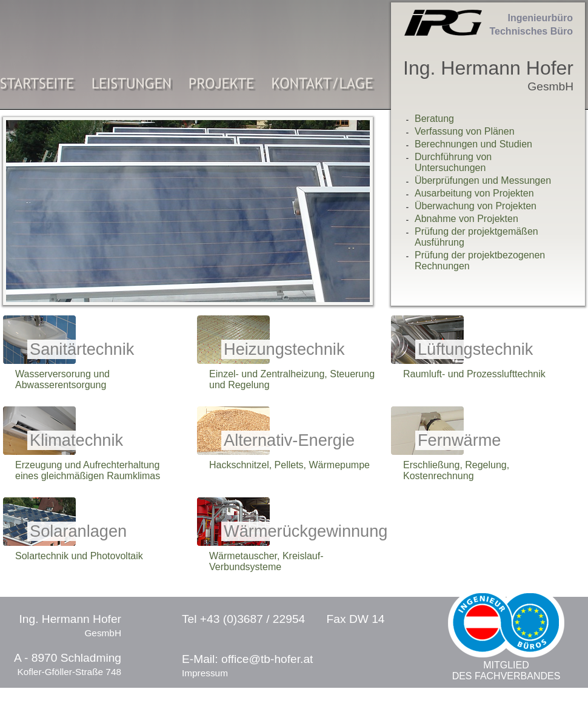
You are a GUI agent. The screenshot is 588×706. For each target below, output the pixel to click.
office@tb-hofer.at (267, 659)
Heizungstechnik (284, 349)
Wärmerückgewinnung (306, 531)
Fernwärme (459, 440)
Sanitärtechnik (82, 349)
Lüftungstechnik (475, 349)
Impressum (205, 673)
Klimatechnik (76, 440)
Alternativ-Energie (289, 440)
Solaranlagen (78, 531)
